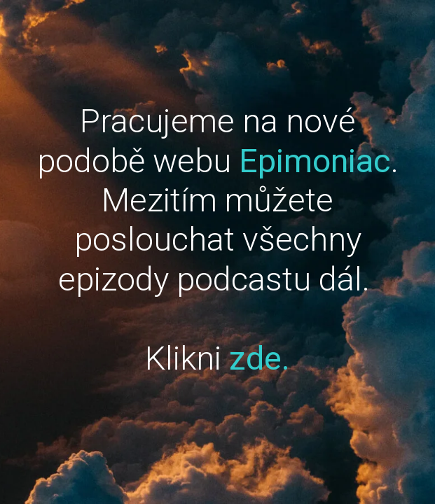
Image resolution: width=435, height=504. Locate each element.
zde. (260, 358)
